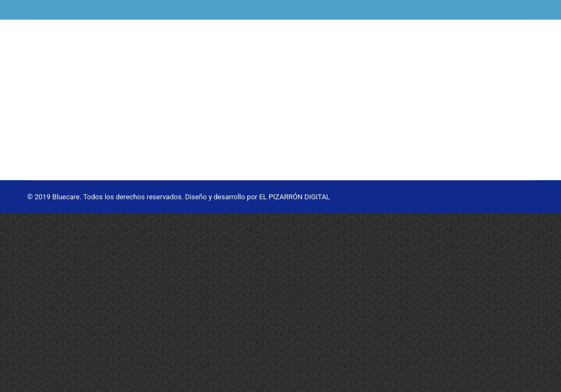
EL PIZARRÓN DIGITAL (295, 197)
